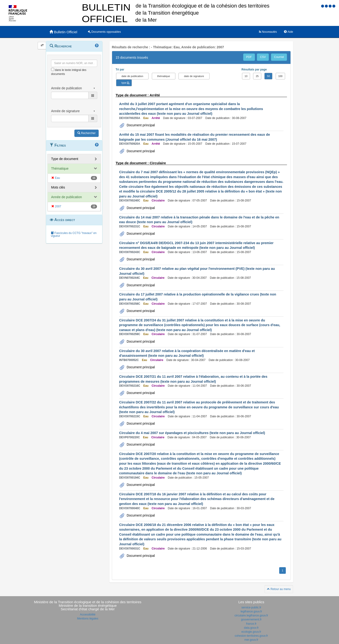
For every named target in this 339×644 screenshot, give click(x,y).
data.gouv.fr (251, 628)
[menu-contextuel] (53, 69)
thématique (164, 76)
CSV (263, 57)
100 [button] (280, 76)
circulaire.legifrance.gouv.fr (251, 615)
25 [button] (257, 76)
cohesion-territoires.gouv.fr (251, 636)
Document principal (140, 125)
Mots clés (58, 187)
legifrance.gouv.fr (251, 611)
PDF (249, 57)
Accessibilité (88, 615)
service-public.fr (251, 607)
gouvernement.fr (251, 619)
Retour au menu (279, 589)
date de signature (194, 76)
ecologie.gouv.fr (251, 632)
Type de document (65, 159)
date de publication (132, 76)
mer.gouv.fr (251, 640)
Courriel (279, 57)
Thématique (60, 168)
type (124, 83)
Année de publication (67, 197)
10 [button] (246, 76)
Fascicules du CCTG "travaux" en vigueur (74, 234)
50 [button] (268, 76)
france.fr (251, 624)
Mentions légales (88, 619)
